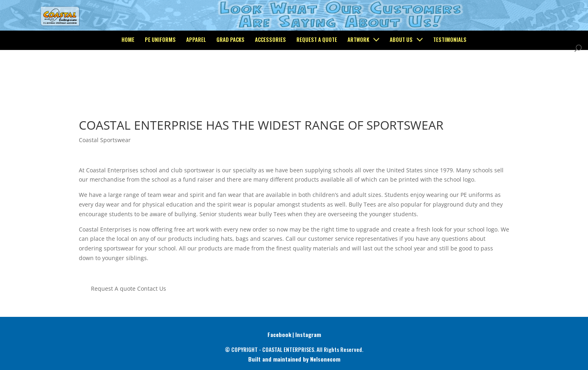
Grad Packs (230, 73)
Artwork (358, 73)
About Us (401, 73)
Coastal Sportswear (105, 140)
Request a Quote (317, 73)
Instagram (308, 334)
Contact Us (152, 288)
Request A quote (113, 288)
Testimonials (450, 73)
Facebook (279, 334)
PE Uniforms (160, 73)
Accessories (270, 73)
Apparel (196, 73)
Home (128, 73)
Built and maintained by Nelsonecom (294, 359)
